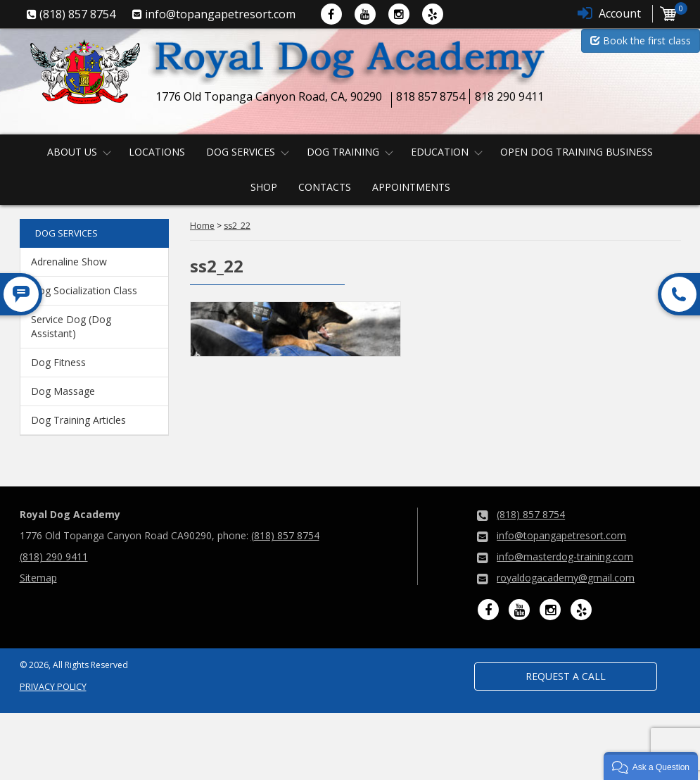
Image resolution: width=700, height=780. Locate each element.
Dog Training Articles (78, 420)
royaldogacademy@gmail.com (566, 578)
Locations (157, 152)
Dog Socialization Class (84, 290)
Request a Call (566, 676)
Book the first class (641, 40)
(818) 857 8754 (285, 535)
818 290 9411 (509, 96)
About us (72, 152)
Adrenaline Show (69, 262)
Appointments (411, 187)
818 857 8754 (431, 96)
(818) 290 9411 (54, 556)
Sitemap (38, 578)
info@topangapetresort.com (561, 535)
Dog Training (343, 152)
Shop (264, 187)
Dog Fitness (58, 362)
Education (440, 152)
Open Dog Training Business (577, 152)
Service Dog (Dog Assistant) (71, 326)
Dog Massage (63, 391)
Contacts (325, 187)
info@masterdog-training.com (565, 556)
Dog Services (241, 152)
